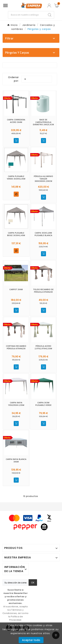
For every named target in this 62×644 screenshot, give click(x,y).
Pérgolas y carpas (17, 52)
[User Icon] (49, 6)
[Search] (50, 15)
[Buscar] (27, 15)
